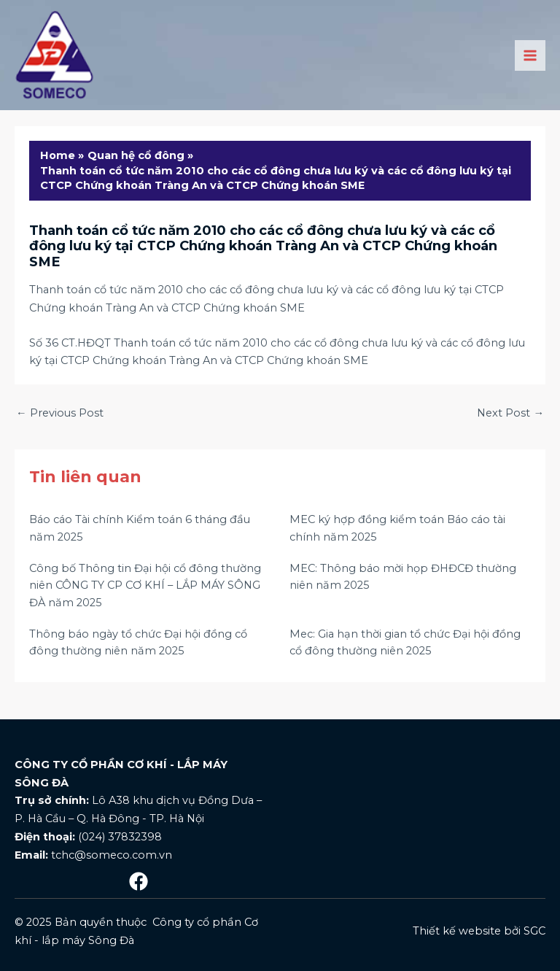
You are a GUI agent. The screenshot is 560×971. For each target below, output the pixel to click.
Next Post (510, 413)
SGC (534, 931)
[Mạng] (139, 881)
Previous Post (60, 413)
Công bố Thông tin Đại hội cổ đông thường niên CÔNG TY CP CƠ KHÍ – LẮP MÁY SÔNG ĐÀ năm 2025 (145, 585)
